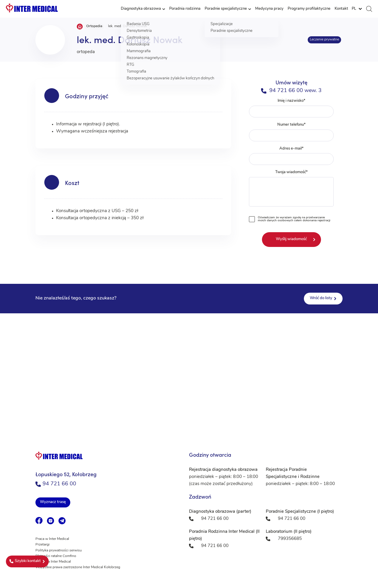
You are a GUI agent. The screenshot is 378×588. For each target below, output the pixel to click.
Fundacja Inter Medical (53, 562)
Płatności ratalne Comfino (56, 556)
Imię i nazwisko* (291, 108)
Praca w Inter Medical (52, 539)
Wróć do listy (321, 298)
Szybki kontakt (25, 561)
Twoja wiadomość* (291, 190)
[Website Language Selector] (357, 9)
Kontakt (341, 9)
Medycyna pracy (269, 9)
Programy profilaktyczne (309, 9)
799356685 (290, 539)
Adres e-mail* (291, 156)
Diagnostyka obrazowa (141, 9)
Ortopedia (94, 26)
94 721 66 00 (56, 484)
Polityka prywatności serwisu (59, 551)
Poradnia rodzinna (185, 9)
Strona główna (80, 27)
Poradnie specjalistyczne (226, 9)
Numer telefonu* (291, 132)
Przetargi (43, 545)
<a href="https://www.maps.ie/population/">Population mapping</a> (189, 372)
